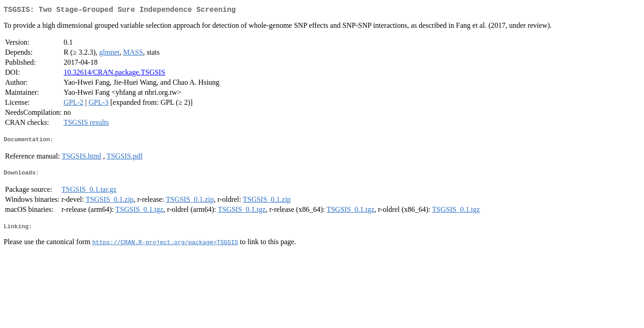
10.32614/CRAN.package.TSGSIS (114, 74)
